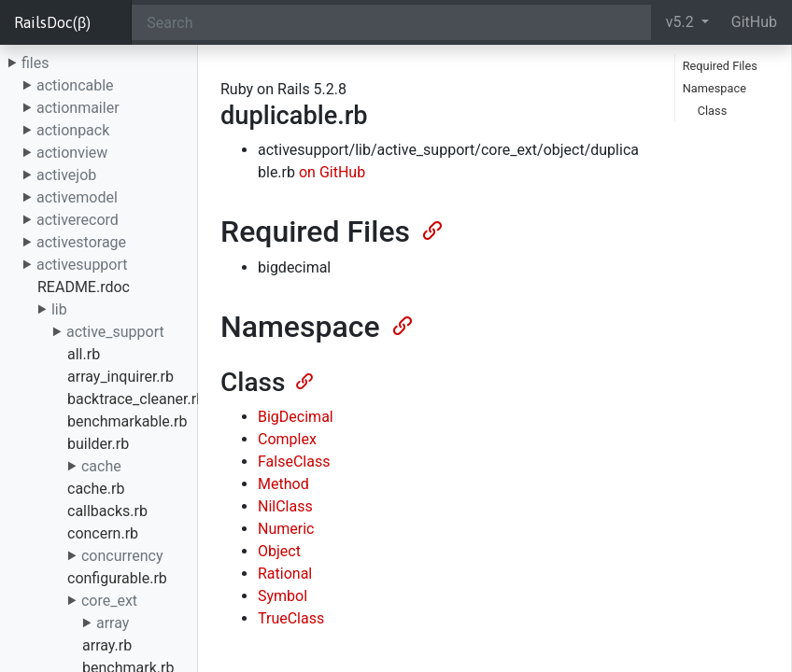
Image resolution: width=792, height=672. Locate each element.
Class (713, 111)
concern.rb (103, 533)
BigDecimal (296, 417)
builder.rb (98, 444)
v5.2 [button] (682, 22)
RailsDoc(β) (52, 22)
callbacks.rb (107, 511)
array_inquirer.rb (120, 377)
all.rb (84, 354)
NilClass (285, 506)
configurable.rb (117, 578)
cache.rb (96, 489)
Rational (285, 574)
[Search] (391, 22)
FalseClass (294, 462)
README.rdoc (84, 287)
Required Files (720, 66)
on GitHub (332, 172)
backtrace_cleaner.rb (136, 399)
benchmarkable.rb (127, 421)
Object (279, 551)
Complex (287, 439)
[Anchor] (431, 229)
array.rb (107, 645)
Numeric (286, 529)
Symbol (283, 596)
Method (283, 484)
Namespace (714, 88)
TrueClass (291, 618)
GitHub (754, 22)
